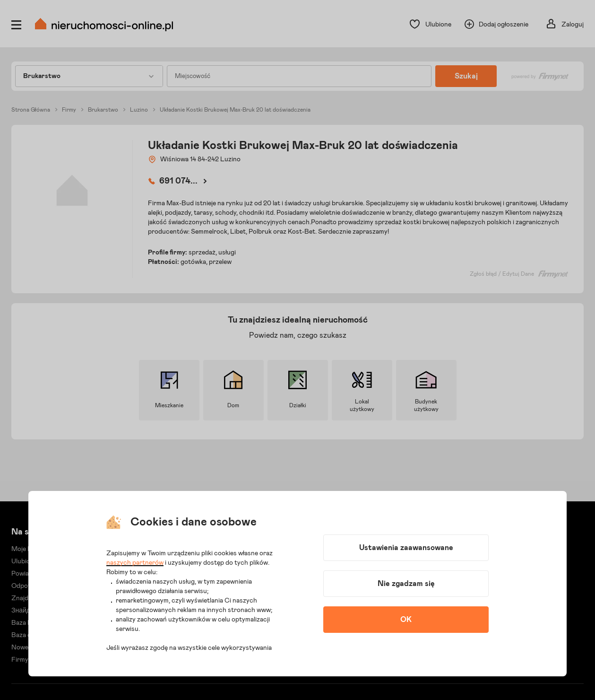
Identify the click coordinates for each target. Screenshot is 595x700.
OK (406, 620)
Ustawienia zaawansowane (406, 548)
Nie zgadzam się (406, 584)
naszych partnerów (135, 563)
